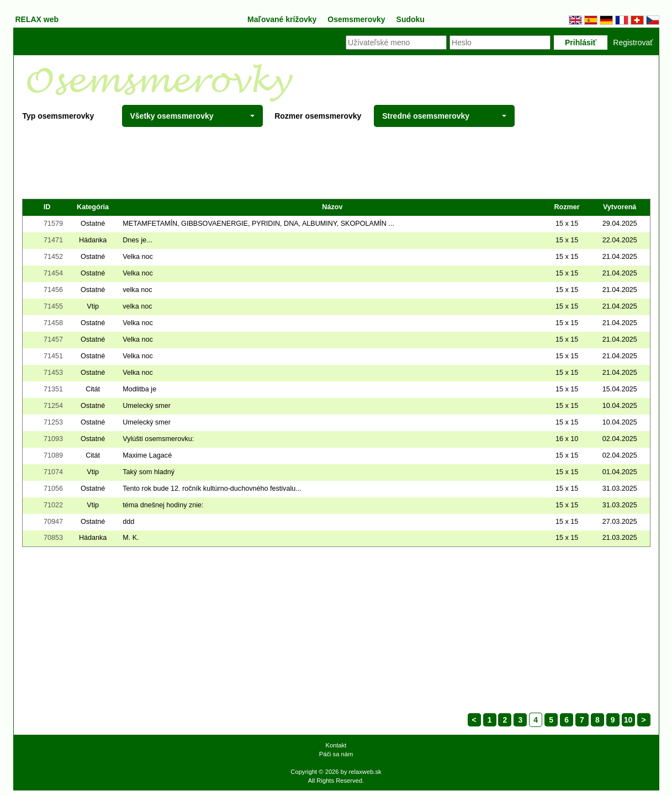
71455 (53, 306)
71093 (53, 439)
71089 (53, 455)
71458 (53, 323)
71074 (53, 472)
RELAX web (37, 19)
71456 (53, 290)
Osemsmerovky (356, 19)
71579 (53, 224)
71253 (53, 422)
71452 (53, 257)
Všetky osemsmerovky (192, 116)
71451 (53, 356)
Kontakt (336, 745)
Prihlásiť (581, 43)
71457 (53, 339)
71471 (53, 240)
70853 (53, 538)
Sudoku (411, 19)
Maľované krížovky (282, 19)
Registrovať (633, 43)
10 (628, 720)
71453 (53, 373)
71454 (53, 273)
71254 (53, 406)
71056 (53, 489)
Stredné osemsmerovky (444, 116)
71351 (53, 389)
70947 (53, 522)
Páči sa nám (336, 754)
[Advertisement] (336, 163)
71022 (53, 505)
